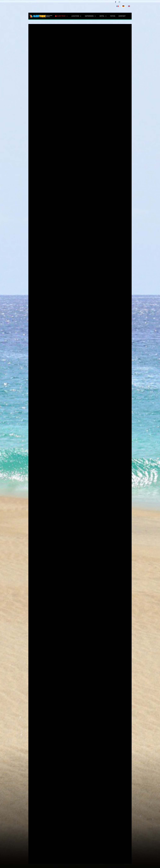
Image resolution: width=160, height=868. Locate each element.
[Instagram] (119, 2)
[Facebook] (116, 2)
